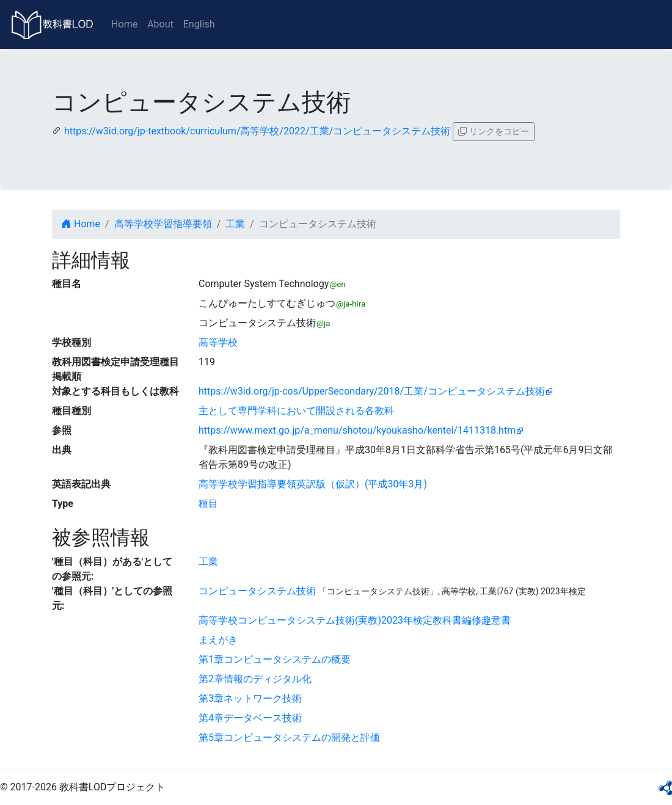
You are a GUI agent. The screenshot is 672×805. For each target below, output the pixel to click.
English (199, 24)
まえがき (218, 640)
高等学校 (218, 342)
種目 (208, 504)
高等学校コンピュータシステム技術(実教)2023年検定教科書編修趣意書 (355, 620)
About (160, 24)
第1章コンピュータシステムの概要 (275, 659)
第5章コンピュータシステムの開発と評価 (289, 738)
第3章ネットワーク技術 (250, 698)
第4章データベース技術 (250, 718)
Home (124, 24)
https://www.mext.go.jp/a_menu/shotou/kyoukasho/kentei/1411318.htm (357, 430)
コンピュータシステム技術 (257, 591)
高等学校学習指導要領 (163, 224)
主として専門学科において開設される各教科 (296, 411)
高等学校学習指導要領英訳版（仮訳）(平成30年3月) (313, 484)
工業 (235, 224)
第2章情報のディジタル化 (255, 679)
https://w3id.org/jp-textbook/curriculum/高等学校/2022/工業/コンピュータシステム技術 (257, 131)
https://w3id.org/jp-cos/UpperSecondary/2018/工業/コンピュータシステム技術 (372, 391)
